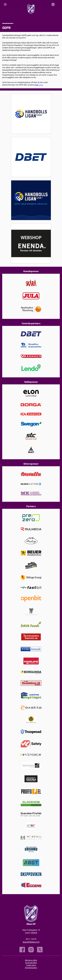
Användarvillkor (31, 963)
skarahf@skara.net (31, 942)
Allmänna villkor (31, 960)
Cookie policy (31, 965)
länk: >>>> (39, 85)
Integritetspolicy (31, 968)
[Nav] (5, 4)
